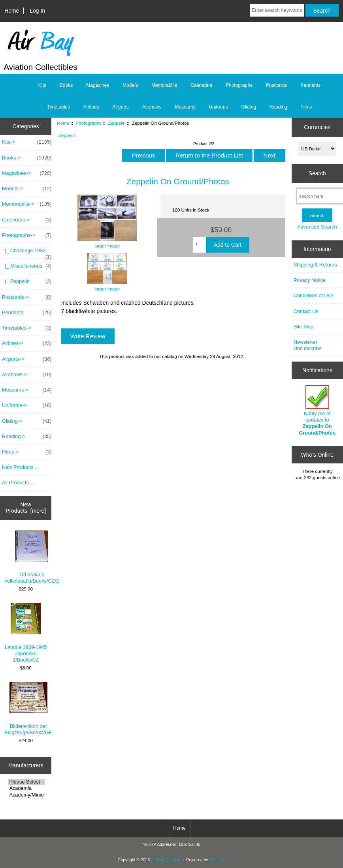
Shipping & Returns (315, 265)
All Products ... (18, 483)
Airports (120, 107)
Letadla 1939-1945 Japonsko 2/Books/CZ (26, 633)
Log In (37, 11)
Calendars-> (27, 220)
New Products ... (21, 467)
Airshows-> (27, 375)
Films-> (27, 452)
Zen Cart (218, 860)
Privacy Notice (310, 280)
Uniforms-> (27, 405)
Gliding (248, 107)
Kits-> (27, 142)
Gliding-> (27, 421)
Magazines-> (27, 173)
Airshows (152, 107)
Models (130, 85)
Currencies (317, 127)
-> (27, 235)
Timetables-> (27, 328)
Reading (278, 107)
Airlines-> (27, 343)
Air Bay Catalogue (168, 860)
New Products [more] (26, 508)
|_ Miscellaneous (27, 266)
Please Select (26, 782)
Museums (185, 107)
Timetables (58, 107)
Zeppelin (117, 123)
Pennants (310, 85)
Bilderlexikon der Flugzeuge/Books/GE (28, 708)
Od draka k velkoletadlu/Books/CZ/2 (32, 557)
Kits (42, 85)
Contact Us (306, 311)
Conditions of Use (314, 295)
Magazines (98, 85)
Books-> (27, 158)
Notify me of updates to (317, 411)
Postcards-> (27, 297)
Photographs (89, 123)
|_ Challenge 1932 (27, 253)
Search (317, 173)
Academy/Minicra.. (26, 795)
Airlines (91, 107)
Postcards (276, 85)
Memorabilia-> (27, 204)
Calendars (201, 85)
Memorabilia (164, 85)
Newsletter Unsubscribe (308, 345)
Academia (26, 788)
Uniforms (218, 107)
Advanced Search (317, 227)
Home (12, 11)
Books (66, 85)
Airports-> (27, 359)
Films (306, 107)
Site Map (303, 327)
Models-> (27, 189)
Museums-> (27, 390)
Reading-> (27, 437)
